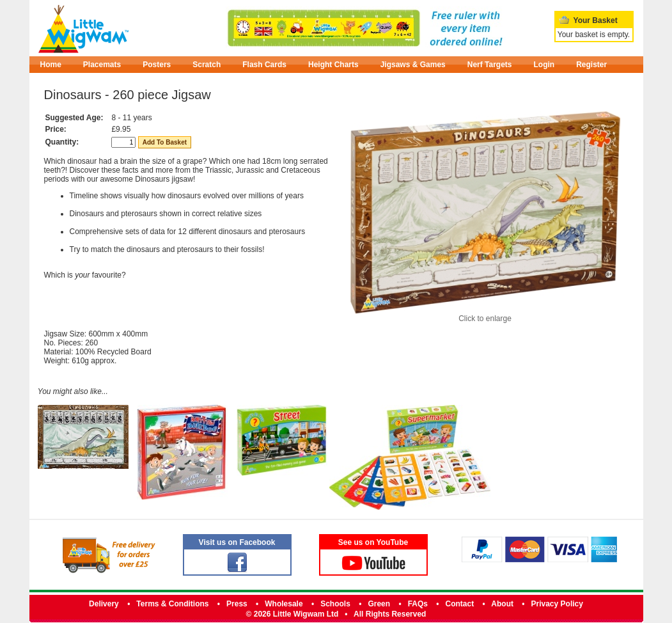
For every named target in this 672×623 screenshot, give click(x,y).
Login (544, 65)
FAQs (418, 604)
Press (237, 604)
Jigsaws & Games (413, 65)
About (502, 604)
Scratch (207, 65)
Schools (335, 604)
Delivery (104, 604)
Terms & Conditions (172, 604)
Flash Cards (264, 65)
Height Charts (333, 65)
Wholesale (284, 604)
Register (591, 65)
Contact (460, 604)
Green (379, 604)
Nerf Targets (490, 65)
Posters (157, 65)
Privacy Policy (557, 604)
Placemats (102, 65)
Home (51, 65)
